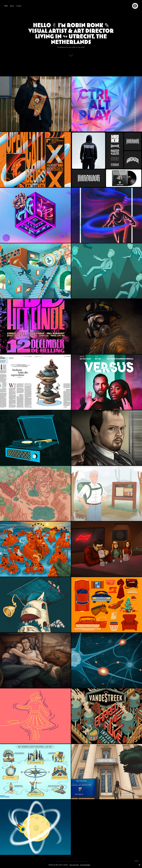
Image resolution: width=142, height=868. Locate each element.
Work (6, 6)
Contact (19, 6)
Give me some (74, 865)
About (12, 6)
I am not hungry (85, 865)
